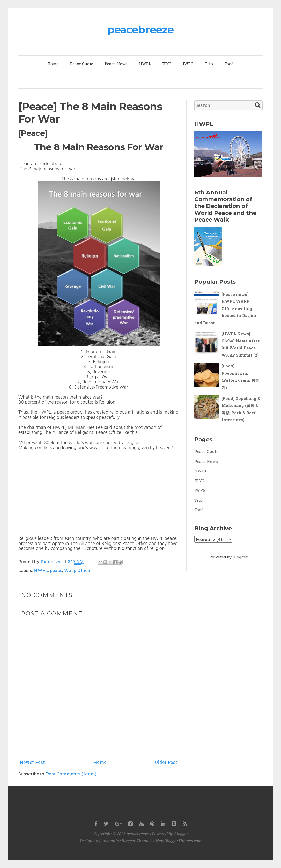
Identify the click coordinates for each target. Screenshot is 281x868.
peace (56, 570)
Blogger (240, 557)
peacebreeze (140, 30)
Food (229, 64)
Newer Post (32, 762)
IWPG (188, 64)
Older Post (166, 762)
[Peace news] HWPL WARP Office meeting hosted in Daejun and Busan (225, 308)
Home (53, 64)
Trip (209, 64)
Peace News (116, 64)
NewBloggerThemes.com (178, 841)
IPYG (167, 64)
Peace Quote (82, 64)
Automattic (109, 841)
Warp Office (77, 570)
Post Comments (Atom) (71, 774)
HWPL (145, 64)
